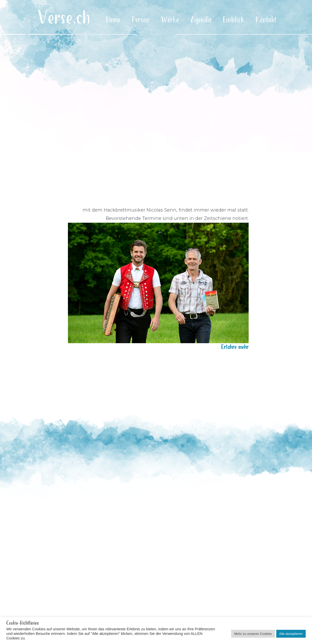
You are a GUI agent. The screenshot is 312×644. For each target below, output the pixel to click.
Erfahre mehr (235, 345)
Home (113, 20)
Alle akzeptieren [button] (291, 634)
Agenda (201, 20)
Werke (170, 20)
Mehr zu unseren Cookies (253, 634)
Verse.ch (64, 18)
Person (141, 20)
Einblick (234, 20)
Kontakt (266, 20)
